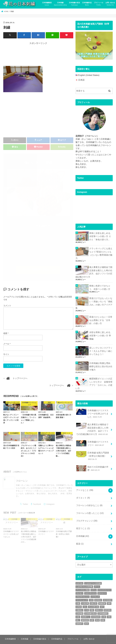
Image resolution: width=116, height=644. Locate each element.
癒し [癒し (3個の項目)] (78, 613)
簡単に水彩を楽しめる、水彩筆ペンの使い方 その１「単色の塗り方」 (101, 236)
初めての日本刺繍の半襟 (92, 463)
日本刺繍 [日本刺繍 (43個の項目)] (79, 606)
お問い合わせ (110, 4)
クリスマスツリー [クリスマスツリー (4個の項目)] (104, 582)
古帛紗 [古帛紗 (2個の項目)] (79, 599)
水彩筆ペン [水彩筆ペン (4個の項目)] (86, 609)
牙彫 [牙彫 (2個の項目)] (109, 609)
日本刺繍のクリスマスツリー (92, 439)
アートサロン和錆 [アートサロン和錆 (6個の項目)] (83, 582)
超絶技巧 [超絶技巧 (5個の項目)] (79, 616)
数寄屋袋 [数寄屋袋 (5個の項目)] (107, 603)
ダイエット (83, 492)
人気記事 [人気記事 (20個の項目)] (85, 596)
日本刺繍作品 (87, 4)
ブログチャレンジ (87, 514)
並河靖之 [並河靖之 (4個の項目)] (98, 593)
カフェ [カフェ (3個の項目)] (94, 582)
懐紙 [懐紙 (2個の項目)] (92, 603)
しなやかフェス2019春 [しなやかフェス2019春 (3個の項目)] (84, 579)
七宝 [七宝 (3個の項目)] (91, 593)
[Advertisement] (51, 55)
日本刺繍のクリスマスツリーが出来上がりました (92, 410)
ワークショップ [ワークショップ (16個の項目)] (82, 593)
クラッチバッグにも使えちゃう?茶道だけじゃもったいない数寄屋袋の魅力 (94, 253)
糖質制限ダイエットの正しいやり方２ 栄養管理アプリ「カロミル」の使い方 (94, 380)
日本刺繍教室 (47, 4)
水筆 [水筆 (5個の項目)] (104, 609)
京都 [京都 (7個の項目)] (78, 596)
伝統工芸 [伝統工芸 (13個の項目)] (93, 596)
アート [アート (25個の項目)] (97, 579)
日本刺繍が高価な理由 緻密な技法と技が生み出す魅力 (101, 364)
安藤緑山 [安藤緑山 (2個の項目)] (79, 603)
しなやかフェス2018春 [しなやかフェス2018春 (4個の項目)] (93, 576)
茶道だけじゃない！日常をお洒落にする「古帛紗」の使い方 (101, 318)
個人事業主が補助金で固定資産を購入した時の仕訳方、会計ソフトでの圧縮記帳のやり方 (94, 271)
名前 (6, 333)
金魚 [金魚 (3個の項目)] (87, 616)
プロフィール (99, 4)
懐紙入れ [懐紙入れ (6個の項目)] (99, 603)
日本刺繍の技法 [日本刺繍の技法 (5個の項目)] (90, 606)
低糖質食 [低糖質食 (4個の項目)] (102, 596)
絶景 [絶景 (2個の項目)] (92, 613)
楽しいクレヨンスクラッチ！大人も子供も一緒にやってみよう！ (101, 349)
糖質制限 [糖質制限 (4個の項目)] (85, 613)
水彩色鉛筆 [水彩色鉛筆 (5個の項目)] (96, 609)
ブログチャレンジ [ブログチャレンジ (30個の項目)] (83, 589)
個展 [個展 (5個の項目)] (109, 596)
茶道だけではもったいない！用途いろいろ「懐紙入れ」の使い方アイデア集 (94, 302)
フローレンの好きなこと (89, 499)
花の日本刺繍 (24, 640)
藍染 (80, 536)
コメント (7, 306)
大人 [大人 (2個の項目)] (85, 599)
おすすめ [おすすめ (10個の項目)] (79, 576)
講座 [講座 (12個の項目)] (103, 613)
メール (7, 344)
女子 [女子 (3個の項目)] (102, 599)
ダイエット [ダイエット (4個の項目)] (102, 586)
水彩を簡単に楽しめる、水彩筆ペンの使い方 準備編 (101, 333)
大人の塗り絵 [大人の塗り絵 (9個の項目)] (93, 599)
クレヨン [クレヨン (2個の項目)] (79, 586)
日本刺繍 (60, 4)
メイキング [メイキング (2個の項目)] (95, 589)
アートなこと (85, 484)
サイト (6, 355)
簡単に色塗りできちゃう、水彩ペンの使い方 (100, 286)
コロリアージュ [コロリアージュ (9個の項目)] (90, 586)
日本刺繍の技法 (74, 4)
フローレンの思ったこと (90, 507)
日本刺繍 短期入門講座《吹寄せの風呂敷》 (93, 451)
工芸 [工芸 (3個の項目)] (87, 603)
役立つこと (83, 521)
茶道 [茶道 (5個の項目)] (97, 613)
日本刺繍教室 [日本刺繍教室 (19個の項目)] (103, 606)
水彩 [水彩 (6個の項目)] (78, 609)
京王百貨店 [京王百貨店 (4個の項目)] (108, 593)
